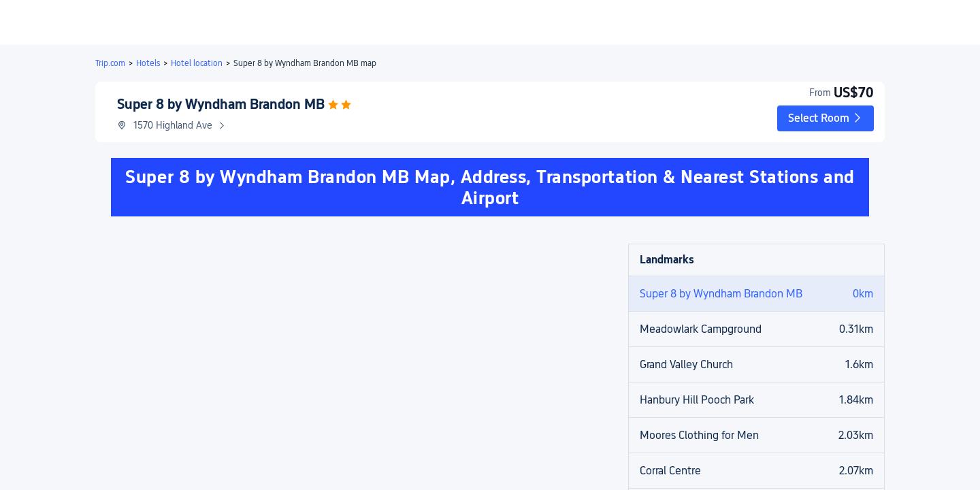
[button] (866, 22)
